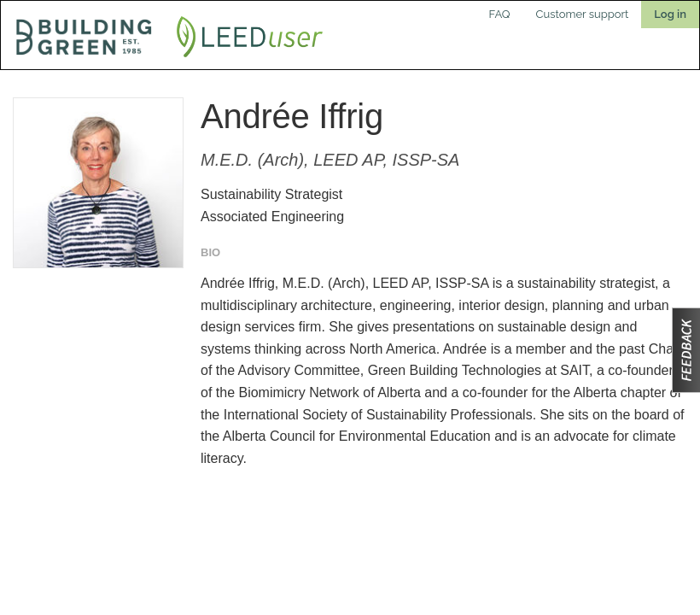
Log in (670, 14)
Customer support (583, 14)
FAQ (500, 14)
